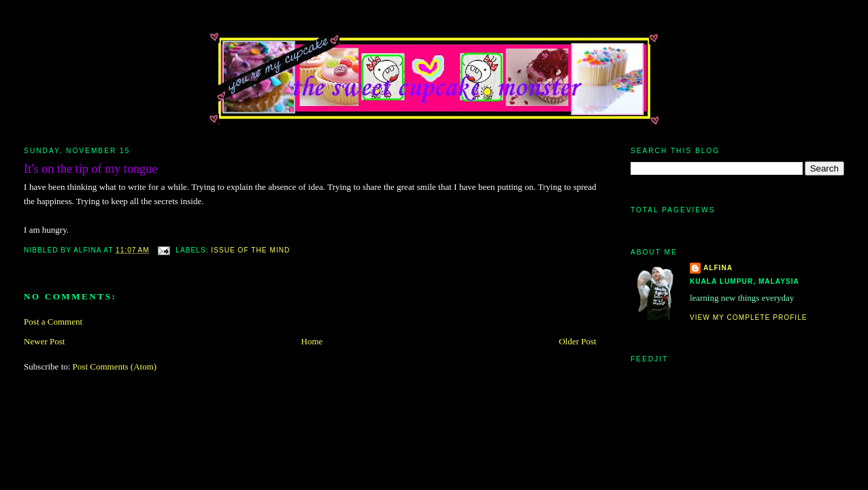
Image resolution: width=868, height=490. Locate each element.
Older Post (577, 341)
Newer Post (44, 341)
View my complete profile (749, 317)
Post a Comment (53, 322)
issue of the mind (250, 250)
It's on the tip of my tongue (90, 169)
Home (312, 341)
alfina (718, 268)
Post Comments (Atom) (115, 366)
